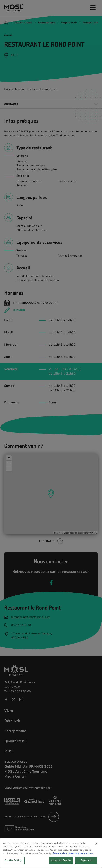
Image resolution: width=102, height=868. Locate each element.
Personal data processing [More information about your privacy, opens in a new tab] (66, 861)
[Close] (96, 851)
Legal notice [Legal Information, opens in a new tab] (86, 861)
